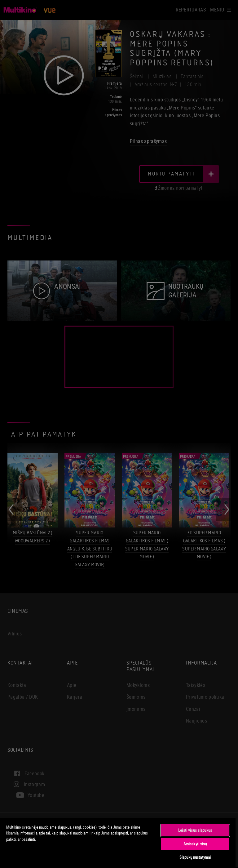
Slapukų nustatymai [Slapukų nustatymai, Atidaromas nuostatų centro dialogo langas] (195, 857)
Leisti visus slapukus (195, 830)
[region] (118, 843)
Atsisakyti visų (195, 844)
